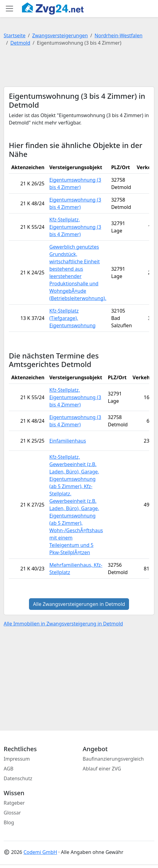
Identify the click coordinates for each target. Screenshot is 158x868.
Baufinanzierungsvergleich (113, 759)
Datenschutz (18, 778)
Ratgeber (14, 803)
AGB (9, 769)
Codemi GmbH (40, 852)
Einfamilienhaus (68, 441)
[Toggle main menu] (9, 9)
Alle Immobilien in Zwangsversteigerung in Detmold (63, 624)
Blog (9, 822)
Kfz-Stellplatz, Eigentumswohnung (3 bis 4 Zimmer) (75, 227)
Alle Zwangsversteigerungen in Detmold (79, 604)
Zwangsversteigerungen (60, 35)
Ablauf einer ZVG (102, 769)
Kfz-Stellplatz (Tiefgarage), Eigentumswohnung (73, 318)
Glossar (12, 813)
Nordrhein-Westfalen (118, 35)
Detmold (20, 43)
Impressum (17, 759)
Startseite (15, 35)
